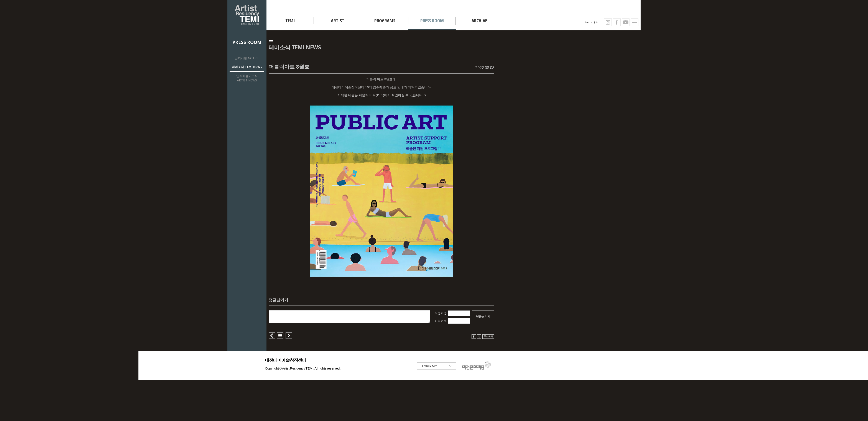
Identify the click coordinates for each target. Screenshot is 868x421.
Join (596, 22)
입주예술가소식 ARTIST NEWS (247, 78)
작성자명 (441, 313)
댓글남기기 (483, 316)
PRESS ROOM (247, 42)
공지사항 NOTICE (247, 58)
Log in (589, 22)
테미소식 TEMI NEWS (247, 67)
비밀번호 (441, 321)
